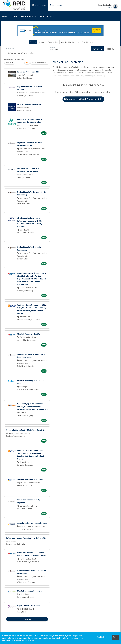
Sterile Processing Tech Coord (30, 479)
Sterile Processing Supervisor (30, 591)
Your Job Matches (68, 42)
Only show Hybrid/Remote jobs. (21, 53)
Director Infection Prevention (30, 104)
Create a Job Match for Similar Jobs (83, 99)
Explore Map (53, 42)
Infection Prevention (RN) (28, 72)
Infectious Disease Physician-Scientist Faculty (26, 538)
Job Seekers (39, 5)
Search (33, 42)
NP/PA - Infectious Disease (28, 606)
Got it (115, 637)
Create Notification (40, 63)
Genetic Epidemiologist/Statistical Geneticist (26, 430)
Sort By (9, 63)
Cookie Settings (103, 637)
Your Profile (28, 16)
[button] (110, 49)
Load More (27, 619)
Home (5, 16)
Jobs (14, 16)
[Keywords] (27, 49)
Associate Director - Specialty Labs (32, 523)
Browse (42, 42)
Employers (56, 5)
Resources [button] (46, 16)
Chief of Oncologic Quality (29, 334)
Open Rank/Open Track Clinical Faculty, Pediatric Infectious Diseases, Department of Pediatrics (32, 407)
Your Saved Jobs (85, 42)
